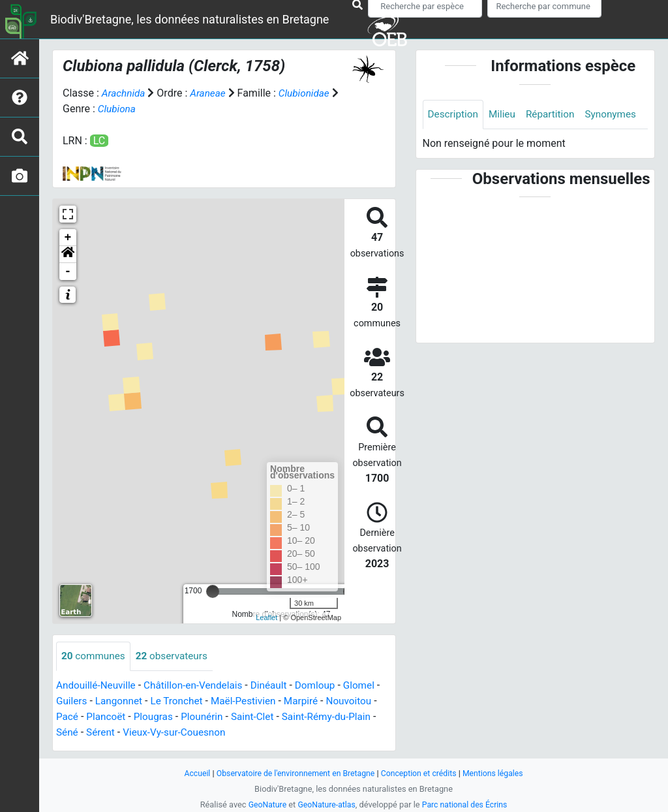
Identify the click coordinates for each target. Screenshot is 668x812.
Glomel (371, 686)
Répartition (554, 115)
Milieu (505, 115)
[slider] (213, 591)
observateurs (176, 656)
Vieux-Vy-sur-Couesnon (184, 733)
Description (454, 115)
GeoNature (264, 804)
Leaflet (266, 617)
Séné (73, 733)
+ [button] (68, 238)
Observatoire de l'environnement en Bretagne (293, 773)
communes (95, 656)
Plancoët (113, 717)
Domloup (326, 686)
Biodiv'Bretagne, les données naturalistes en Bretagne (190, 19)
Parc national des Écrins (467, 804)
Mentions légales (499, 773)
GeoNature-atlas (326, 804)
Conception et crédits (422, 773)
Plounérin (213, 717)
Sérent (108, 733)
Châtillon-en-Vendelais (199, 686)
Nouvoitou (366, 701)
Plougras (162, 717)
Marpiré (316, 701)
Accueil (190, 773)
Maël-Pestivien (256, 701)
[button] (68, 255)
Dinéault (278, 686)
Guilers (78, 701)
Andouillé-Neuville (98, 686)
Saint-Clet (266, 717)
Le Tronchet (187, 701)
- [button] (68, 272)
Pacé (73, 717)
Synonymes (455, 144)
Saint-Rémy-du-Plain (343, 717)
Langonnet (127, 701)
